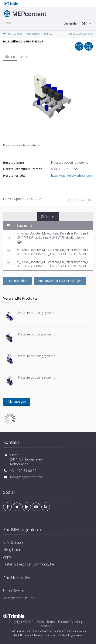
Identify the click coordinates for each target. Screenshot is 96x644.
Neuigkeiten (12, 550)
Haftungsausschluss (25, 631)
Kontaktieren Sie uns (19, 598)
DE (84, 23)
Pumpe (48, 34)
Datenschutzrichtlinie (57, 631)
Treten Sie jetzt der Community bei (29, 564)
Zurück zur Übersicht (81, 34)
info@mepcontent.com (27, 477)
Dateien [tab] (48, 217)
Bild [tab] (10, 57)
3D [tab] (25, 57)
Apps (7, 557)
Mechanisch (33, 34)
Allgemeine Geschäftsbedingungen (57, 635)
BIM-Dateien (15, 34)
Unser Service (14, 591)
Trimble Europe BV (60, 622)
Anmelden (71, 23)
